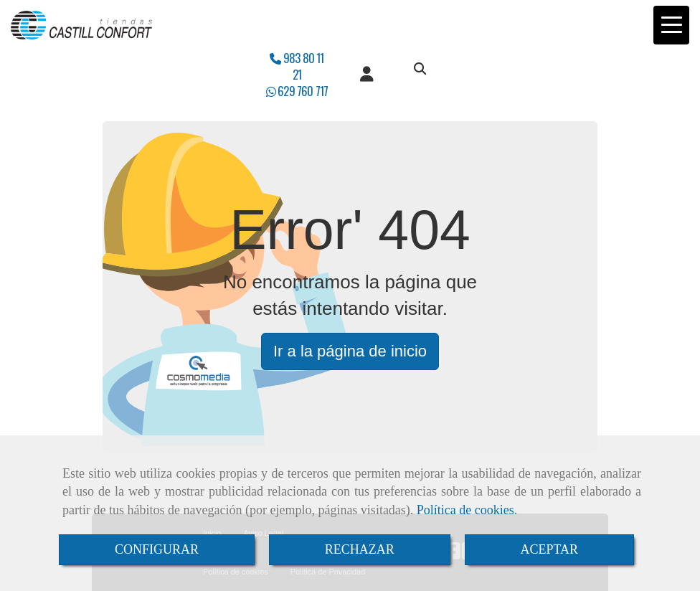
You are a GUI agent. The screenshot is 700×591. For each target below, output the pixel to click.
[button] (367, 75)
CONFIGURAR (157, 549)
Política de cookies (465, 510)
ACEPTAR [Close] (550, 549)
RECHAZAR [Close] (360, 549)
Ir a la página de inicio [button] (350, 351)
